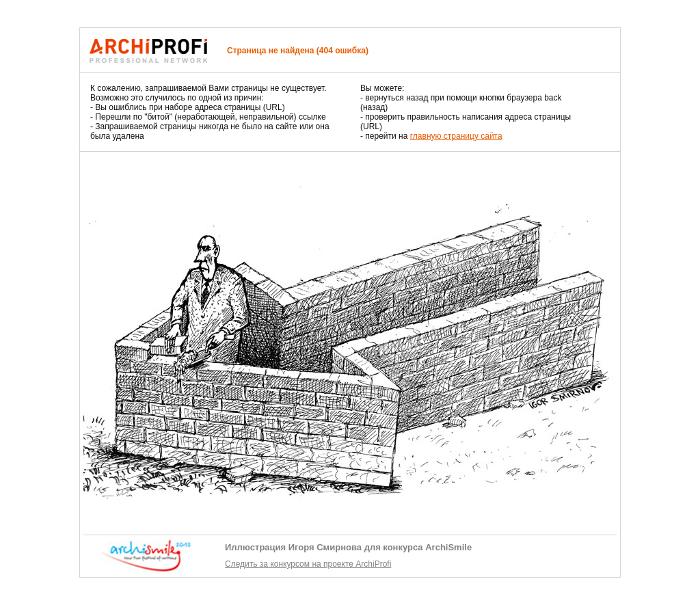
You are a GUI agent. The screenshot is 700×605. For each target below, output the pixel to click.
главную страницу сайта (456, 136)
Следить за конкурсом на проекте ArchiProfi (308, 564)
